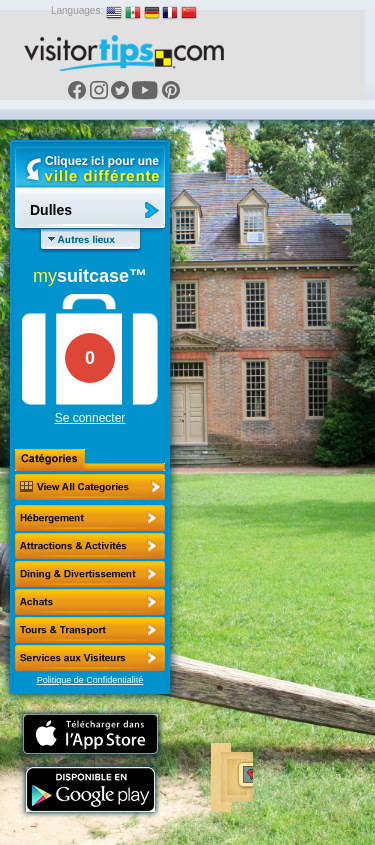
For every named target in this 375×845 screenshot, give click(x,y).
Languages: (77, 10)
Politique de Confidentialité (90, 680)
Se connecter (90, 418)
